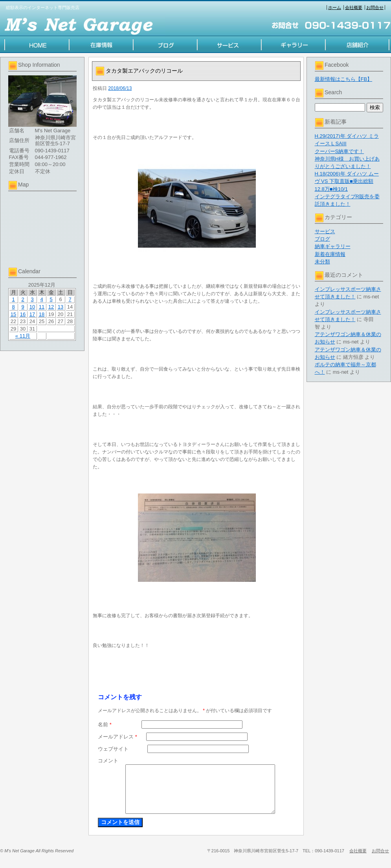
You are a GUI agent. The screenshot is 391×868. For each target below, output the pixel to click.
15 (13, 314)
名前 (105, 725)
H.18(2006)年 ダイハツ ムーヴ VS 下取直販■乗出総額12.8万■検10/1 (347, 181)
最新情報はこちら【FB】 (344, 79)
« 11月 (23, 336)
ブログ (322, 239)
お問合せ (375, 7)
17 (32, 314)
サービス (325, 231)
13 (61, 307)
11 (42, 307)
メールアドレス (117, 737)
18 (42, 314)
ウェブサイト (113, 749)
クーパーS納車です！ (340, 151)
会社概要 (354, 7)
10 (32, 307)
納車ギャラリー (333, 246)
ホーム (335, 7)
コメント (108, 761)
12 (51, 307)
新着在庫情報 (330, 254)
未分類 (322, 262)
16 (23, 314)
